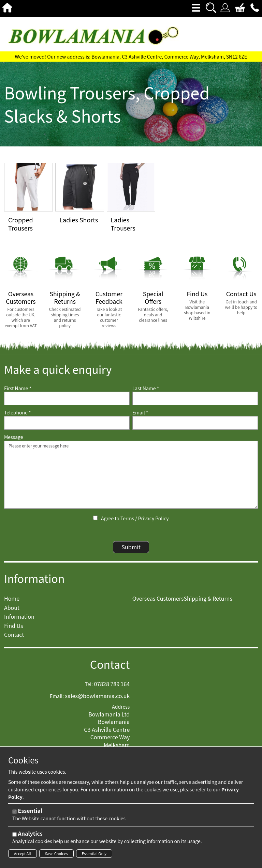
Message (14, 437)
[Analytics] (14, 834)
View (10, 167)
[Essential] (14, 812)
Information (34, 582)
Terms (127, 518)
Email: (57, 700)
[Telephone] (67, 423)
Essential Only (94, 853)
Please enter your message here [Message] (131, 475)
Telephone (17, 413)
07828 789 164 (112, 688)
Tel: (89, 688)
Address (121, 711)
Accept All (23, 853)
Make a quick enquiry (58, 369)
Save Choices (56, 853)
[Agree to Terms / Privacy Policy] (95, 518)
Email (140, 413)
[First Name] (67, 398)
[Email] (195, 423)
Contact (110, 668)
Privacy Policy (154, 518)
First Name (18, 388)
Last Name (146, 388)
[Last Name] (195, 398)
